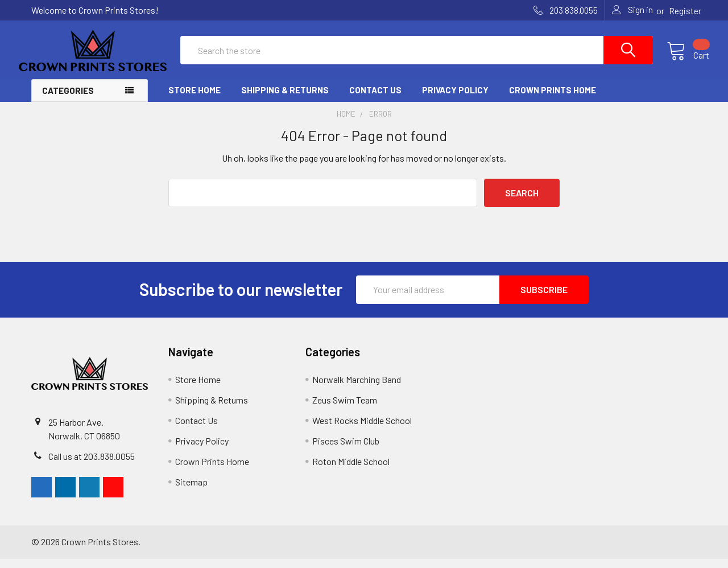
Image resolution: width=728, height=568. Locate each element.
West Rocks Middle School (362, 429)
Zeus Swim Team (345, 409)
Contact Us (375, 99)
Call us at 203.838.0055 (92, 465)
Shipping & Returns (285, 99)
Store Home (195, 99)
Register (685, 11)
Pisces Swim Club (346, 450)
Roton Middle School (351, 470)
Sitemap (191, 491)
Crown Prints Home (553, 99)
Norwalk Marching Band (357, 388)
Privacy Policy (455, 99)
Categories (68, 100)
